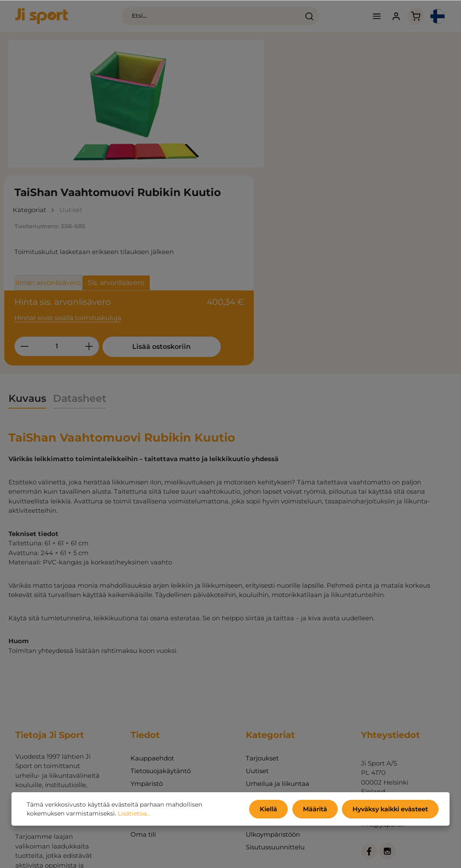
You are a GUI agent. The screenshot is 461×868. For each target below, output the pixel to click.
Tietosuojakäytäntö (161, 666)
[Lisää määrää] (351, 216)
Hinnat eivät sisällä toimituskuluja (329, 188)
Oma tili (143, 729)
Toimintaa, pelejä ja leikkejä (276, 698)
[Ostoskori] (409, 17)
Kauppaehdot (152, 653)
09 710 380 (378, 710)
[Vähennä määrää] (286, 216)
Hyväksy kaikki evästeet (392, 810)
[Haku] (296, 17)
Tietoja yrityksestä (159, 704)
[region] (136, 106)
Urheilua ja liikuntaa (278, 679)
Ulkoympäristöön (273, 729)
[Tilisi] (389, 17)
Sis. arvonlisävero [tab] (378, 156)
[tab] (27, 294)
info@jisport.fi (383, 720)
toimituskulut (280, 856)
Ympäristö (147, 679)
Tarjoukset (262, 653)
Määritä (318, 810)
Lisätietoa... (134, 814)
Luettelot (145, 691)
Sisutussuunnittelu (275, 742)
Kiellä (273, 810)
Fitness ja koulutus (275, 717)
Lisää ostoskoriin (331, 243)
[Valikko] (369, 17)
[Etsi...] (196, 17)
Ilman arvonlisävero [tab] (310, 156)
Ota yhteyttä (150, 717)
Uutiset (257, 666)
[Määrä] (318, 216)
